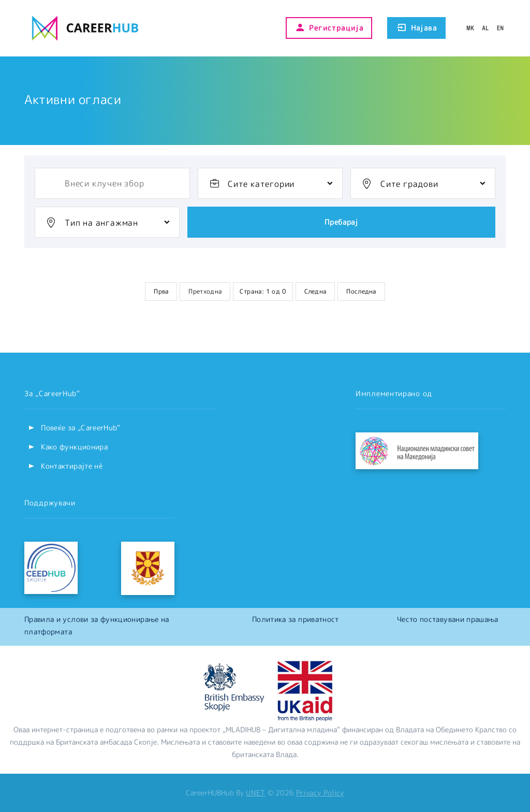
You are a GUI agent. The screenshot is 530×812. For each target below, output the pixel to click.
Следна (315, 291)
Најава (416, 28)
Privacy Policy (320, 793)
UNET (255, 793)
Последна (361, 291)
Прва (161, 291)
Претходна (205, 291)
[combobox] (270, 183)
